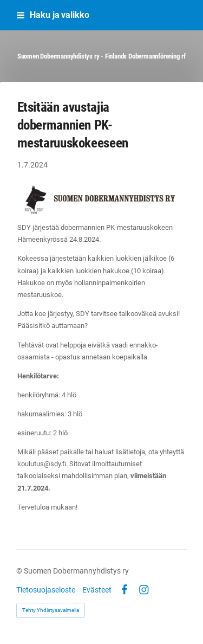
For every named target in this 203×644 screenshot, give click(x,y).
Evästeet (97, 590)
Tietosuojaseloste (46, 590)
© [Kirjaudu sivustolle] (20, 571)
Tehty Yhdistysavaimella (51, 610)
